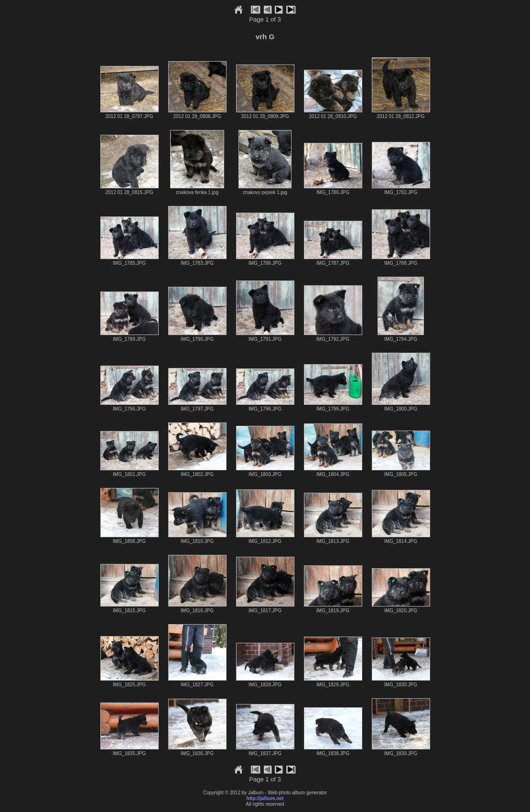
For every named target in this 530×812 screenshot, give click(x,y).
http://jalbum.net (265, 798)
